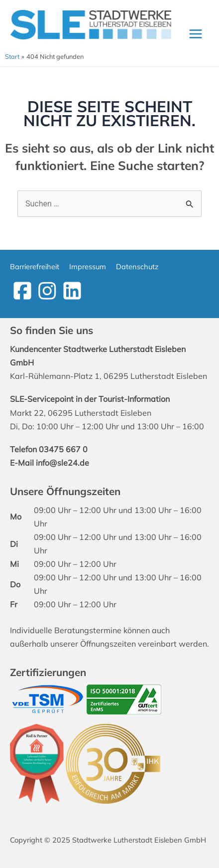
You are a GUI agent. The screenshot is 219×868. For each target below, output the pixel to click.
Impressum (88, 266)
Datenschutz (137, 266)
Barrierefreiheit (35, 266)
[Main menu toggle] (195, 34)
